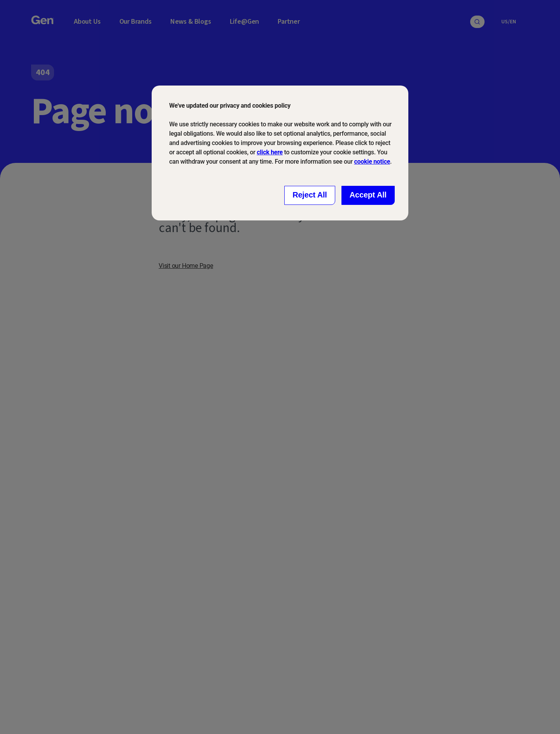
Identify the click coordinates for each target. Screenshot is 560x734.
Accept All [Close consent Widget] (368, 195)
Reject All (310, 195)
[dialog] (280, 153)
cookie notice (372, 162)
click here (270, 152)
